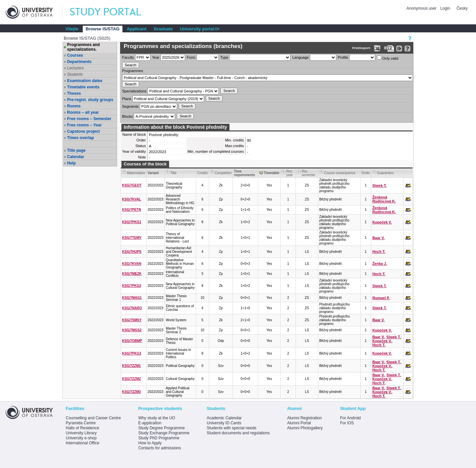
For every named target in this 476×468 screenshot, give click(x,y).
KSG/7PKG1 (132, 222)
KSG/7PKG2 (132, 286)
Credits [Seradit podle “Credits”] (202, 173)
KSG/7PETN (132, 210)
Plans (127, 99)
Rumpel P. (381, 298)
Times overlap (80, 138)
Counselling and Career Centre (93, 418)
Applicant (137, 29)
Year (156, 57)
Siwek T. (379, 185)
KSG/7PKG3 (132, 353)
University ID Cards (224, 423)
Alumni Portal (299, 423)
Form (191, 57)
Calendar (76, 157)
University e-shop (81, 438)
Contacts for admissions (159, 448)
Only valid (388, 58)
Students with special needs (232, 428)
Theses (74, 93)
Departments (79, 62)
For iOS (347, 423)
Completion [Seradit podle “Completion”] (223, 173)
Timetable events (83, 87)
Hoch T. (379, 252)
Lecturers (75, 68)
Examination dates (85, 81)
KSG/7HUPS (132, 252)
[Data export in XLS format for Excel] (377, 49)
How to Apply (150, 443)
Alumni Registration (305, 418)
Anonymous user (422, 8)
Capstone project (83, 131)
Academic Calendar (224, 418)
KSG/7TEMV (132, 238)
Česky (462, 8)
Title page (76, 150)
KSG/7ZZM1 (131, 366)
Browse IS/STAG (103, 29)
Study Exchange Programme (164, 433)
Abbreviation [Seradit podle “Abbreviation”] (136, 173)
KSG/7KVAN (132, 264)
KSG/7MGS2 (132, 330)
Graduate (163, 29)
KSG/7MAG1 (132, 298)
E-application (150, 423)
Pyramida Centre (81, 423)
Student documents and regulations (238, 433)
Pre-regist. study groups (90, 100)
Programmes (133, 71)
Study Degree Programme (161, 428)
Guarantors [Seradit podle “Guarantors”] (385, 173)
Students (75, 74)
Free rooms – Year (84, 125)
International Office (83, 443)
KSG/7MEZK (132, 274)
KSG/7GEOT (132, 185)
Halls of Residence (82, 428)
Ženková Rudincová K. (384, 199)
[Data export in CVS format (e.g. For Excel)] (389, 49)
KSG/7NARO (132, 308)
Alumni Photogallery (305, 428)
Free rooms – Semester (89, 119)
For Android (350, 418)
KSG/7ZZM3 (131, 392)
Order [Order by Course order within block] (366, 173)
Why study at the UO (157, 418)
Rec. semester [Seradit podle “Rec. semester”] (308, 173)
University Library (81, 433)
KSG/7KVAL (132, 199)
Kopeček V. (382, 222)
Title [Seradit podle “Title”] (174, 173)
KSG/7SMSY (132, 320)
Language (300, 57)
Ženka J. (380, 264)
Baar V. (378, 238)
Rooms (74, 106)
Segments (130, 106)
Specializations (134, 91)
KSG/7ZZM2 (131, 379)
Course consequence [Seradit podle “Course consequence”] (340, 173)
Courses (75, 55)
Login (445, 8)
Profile (343, 57)
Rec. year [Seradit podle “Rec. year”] (290, 173)
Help (71, 163)
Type (224, 57)
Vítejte (72, 29)
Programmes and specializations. (83, 47)
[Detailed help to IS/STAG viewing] (407, 49)
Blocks (127, 116)
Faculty (128, 57)
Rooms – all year (83, 112)
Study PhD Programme (159, 438)
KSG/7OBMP (132, 341)
